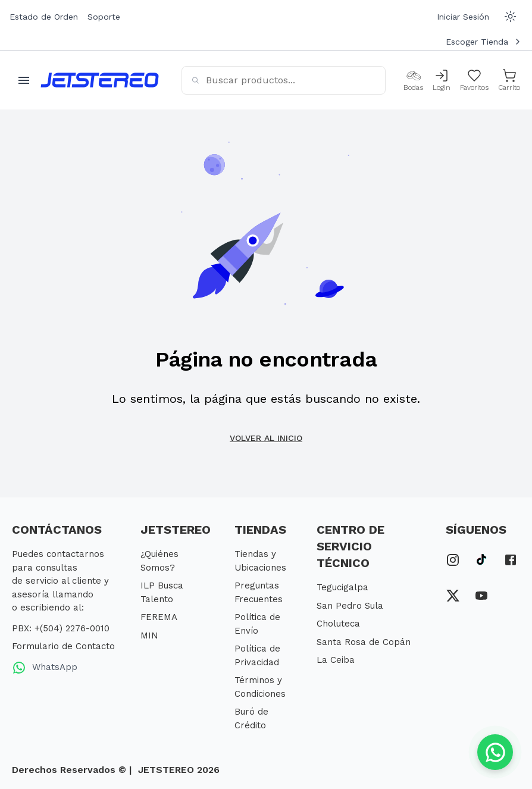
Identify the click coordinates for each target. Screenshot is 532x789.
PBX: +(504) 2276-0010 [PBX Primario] (61, 628)
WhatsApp (45, 668)
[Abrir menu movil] (24, 80)
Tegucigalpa (342, 587)
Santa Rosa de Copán (364, 642)
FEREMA (159, 617)
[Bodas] (413, 80)
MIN (149, 635)
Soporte (104, 17)
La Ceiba (336, 660)
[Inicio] (100, 80)
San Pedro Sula (350, 606)
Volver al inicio (266, 438)
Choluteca (338, 624)
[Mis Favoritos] (474, 80)
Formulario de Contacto (63, 646)
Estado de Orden (44, 17)
